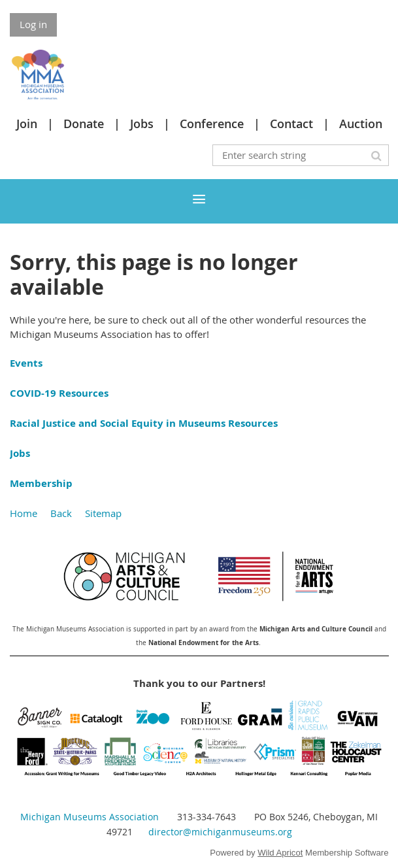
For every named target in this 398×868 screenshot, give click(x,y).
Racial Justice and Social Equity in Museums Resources (144, 423)
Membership (41, 483)
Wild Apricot (280, 853)
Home (24, 513)
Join (27, 124)
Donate (84, 124)
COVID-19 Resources (59, 393)
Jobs (142, 124)
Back (61, 513)
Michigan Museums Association (90, 817)
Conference (212, 124)
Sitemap (103, 513)
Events (26, 363)
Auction (361, 124)
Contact (291, 124)
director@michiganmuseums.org (220, 832)
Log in (33, 24)
